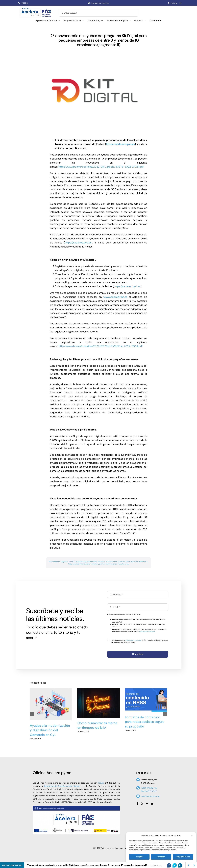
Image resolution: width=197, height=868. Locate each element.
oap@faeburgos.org (150, 796)
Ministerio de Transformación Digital (62, 786)
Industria (122, 562)
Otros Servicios (132, 562)
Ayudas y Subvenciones (108, 562)
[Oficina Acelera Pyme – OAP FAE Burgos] (35, 9)
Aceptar (139, 857)
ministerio (94, 564)
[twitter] (142, 804)
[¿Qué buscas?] (98, 13)
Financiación (85, 564)
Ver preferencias (183, 857)
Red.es (101, 783)
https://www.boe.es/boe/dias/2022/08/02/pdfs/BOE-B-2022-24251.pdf (101, 167)
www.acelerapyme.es (114, 297)
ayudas (76, 564)
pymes (102, 564)
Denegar (161, 857)
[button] (192, 835)
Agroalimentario (91, 562)
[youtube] (147, 804)
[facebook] (137, 804)
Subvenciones (111, 564)
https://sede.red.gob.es (120, 144)
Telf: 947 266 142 (149, 788)
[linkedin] (152, 804)
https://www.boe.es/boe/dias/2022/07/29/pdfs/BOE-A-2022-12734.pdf (101, 346)
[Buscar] (62, 13)
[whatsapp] (180, 3)
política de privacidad (133, 640)
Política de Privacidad (147, 632)
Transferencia (123, 564)
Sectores (143, 562)
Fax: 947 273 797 (149, 791)
